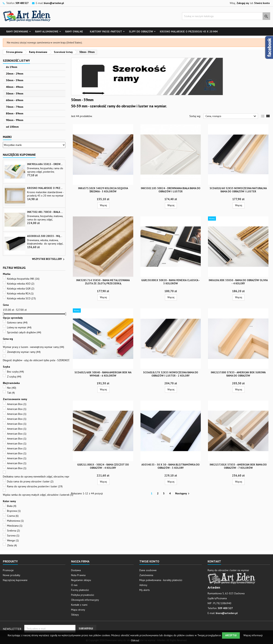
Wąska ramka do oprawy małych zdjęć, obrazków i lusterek (38, 495)
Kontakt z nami (79, 605)
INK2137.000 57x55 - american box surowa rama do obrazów (238, 374)
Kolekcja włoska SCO (21, 298)
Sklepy (75, 615)
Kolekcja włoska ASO (21, 284)
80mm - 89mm (15, 113)
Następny (183, 494)
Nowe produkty (12, 575)
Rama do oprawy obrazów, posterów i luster (35, 486)
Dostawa (76, 570)
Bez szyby (15, 372)
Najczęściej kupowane (15, 580)
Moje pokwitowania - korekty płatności (161, 580)
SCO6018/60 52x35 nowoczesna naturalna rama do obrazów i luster (238, 190)
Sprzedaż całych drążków (24, 332)
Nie (12, 388)
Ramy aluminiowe (47, 31)
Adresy (143, 585)
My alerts (145, 590)
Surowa (13, 535)
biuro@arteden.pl (54, 3)
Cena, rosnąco (231, 116)
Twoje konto (149, 561)
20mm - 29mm (15, 74)
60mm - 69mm (15, 100)
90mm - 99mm (15, 120)
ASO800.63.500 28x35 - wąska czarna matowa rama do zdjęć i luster (45, 236)
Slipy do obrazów (141, 31)
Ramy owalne (74, 31)
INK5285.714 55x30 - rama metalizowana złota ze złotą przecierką (103, 282)
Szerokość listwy (16, 61)
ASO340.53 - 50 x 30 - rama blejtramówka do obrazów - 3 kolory (171, 466)
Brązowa (14, 511)
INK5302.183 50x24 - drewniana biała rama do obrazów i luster (171, 190)
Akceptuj (231, 635)
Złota (12, 545)
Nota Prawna (78, 575)
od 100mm (12, 127)
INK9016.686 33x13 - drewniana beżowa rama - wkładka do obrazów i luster (45, 164)
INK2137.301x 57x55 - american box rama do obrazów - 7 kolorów (238, 466)
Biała (12, 506)
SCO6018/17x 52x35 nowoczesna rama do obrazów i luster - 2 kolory (171, 374)
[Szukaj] (226, 16)
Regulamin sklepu (81, 580)
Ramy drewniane (17, 31)
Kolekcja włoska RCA (20, 293)
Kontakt (214, 561)
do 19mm (12, 67)
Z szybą (14, 377)
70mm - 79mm (15, 107)
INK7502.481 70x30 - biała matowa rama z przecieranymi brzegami (45, 212)
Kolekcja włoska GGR (21, 289)
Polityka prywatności (83, 595)
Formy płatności (80, 590)
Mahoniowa (15, 521)
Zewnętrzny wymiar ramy (24, 352)
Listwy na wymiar (19, 327)
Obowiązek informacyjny (85, 600)
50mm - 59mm (15, 94)
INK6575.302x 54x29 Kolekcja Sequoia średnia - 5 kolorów (103, 190)
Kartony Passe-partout (106, 31)
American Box (17, 404)
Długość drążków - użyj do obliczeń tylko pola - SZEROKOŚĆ (40, 360)
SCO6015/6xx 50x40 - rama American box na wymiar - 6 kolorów (103, 374)
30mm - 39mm (15, 80)
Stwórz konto (262, 3)
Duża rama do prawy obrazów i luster (30, 481)
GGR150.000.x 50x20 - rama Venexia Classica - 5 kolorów (171, 282)
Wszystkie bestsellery (49, 259)
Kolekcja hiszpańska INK (23, 279)
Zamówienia (146, 575)
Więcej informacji (253, 635)
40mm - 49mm (15, 87)
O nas (74, 585)
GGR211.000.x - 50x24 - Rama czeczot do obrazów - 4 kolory (103, 466)
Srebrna (13, 531)
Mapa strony (78, 610)
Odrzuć (135, 640)
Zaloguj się (243, 3)
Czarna (13, 516)
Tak (11, 393)
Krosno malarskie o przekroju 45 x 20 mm (189, 31)
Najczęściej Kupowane (19, 155)
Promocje (8, 570)
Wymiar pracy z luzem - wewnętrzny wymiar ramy (33, 347)
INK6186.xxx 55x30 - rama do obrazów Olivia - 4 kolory (238, 282)
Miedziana (15, 526)
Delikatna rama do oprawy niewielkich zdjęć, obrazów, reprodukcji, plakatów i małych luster (56, 477)
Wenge (13, 540)
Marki (7, 137)
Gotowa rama (17, 322)
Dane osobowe (148, 570)
